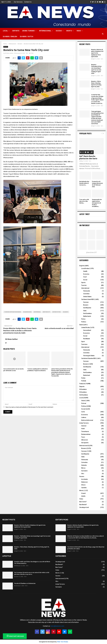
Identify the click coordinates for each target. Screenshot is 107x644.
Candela (84, 488)
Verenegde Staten (89, 356)
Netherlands (87, 316)
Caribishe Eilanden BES (89, 358)
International (85, 288)
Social (85, 280)
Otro (83, 474)
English (82, 266)
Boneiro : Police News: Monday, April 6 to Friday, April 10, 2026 (96, 84)
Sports (83, 283)
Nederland (87, 375)
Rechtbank (86, 339)
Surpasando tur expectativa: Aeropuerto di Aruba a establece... (97, 203)
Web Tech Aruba (63, 642)
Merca (83, 468)
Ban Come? (83, 502)
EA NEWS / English (10, 37)
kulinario (66, 312)
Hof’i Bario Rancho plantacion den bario (88, 157)
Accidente (84, 479)
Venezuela (87, 291)
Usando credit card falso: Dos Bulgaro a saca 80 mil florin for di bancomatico (32, 562)
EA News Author (9, 53)
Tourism (84, 285)
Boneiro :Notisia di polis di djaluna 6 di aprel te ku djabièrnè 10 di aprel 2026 (97, 53)
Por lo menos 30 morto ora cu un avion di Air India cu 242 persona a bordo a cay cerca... (32, 573)
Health (85, 271)
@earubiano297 (91, 252)
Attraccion (85, 440)
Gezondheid (87, 330)
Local (5, 31)
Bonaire (6, 47)
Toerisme (84, 344)
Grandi (83, 493)
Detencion (84, 482)
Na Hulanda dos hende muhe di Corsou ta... (84, 183)
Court (85, 277)
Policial (84, 403)
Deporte (16, 31)
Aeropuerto (85, 443)
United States (87, 297)
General (84, 426)
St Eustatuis (83, 389)
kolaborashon (27, 312)
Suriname (84, 471)
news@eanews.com (57, 626)
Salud (83, 401)
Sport (83, 342)
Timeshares (85, 431)
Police (83, 319)
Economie (86, 333)
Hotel (83, 429)
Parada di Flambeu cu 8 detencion (25, 583)
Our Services (18, 2)
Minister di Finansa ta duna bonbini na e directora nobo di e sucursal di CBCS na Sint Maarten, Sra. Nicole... (85, 537)
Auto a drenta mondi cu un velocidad (59, 328)
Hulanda (84, 465)
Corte (83, 412)
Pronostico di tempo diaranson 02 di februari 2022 (97, 184)
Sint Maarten (87, 308)
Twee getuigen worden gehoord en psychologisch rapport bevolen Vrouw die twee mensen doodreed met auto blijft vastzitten (97, 117)
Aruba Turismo (28, 31)
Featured (82, 384)
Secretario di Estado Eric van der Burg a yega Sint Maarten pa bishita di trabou (86, 548)
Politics (84, 322)
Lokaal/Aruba (85, 327)
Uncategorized (84, 507)
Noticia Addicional (87, 420)
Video (79, 31)
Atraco (83, 485)
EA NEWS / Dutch (27, 37)
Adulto (83, 496)
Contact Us (28, 2)
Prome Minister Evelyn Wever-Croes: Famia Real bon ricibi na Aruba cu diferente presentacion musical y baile (20, 331)
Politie (83, 378)
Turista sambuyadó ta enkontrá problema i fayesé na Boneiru (38, 370)
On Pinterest (85, 225)
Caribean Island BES (88, 299)
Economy (86, 274)
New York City (46, 312)
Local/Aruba (85, 268)
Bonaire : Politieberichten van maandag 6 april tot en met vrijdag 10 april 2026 (96, 69)
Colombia (86, 294)
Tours (83, 437)
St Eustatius (83, 392)
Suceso (59, 31)
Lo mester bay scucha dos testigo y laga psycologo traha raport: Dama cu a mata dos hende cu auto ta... (97, 99)
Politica (84, 406)
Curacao (86, 302)
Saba (85, 311)
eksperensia (37, 312)
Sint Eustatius (87, 313)
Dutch (81, 325)
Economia (85, 415)
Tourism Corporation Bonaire (13, 312)
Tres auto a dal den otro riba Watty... (84, 201)
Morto (69, 31)
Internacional (45, 31)
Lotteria (84, 417)
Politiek (84, 381)
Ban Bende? (83, 505)
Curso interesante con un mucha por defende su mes (13, 370)
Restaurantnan (86, 434)
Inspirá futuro (57, 312)
